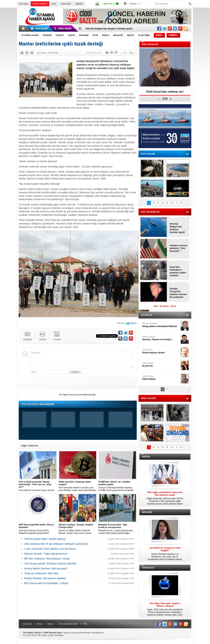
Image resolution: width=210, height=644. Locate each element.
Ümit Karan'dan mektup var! (165, 92)
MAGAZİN (147, 512)
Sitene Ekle (66, 4)
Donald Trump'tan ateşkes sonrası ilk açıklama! (111, 29)
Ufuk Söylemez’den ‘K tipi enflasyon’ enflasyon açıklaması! (56, 544)
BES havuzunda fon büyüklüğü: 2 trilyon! (46, 583)
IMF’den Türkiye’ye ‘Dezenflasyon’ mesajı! (47, 559)
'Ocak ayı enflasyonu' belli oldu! (41, 573)
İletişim (50, 624)
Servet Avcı (161, 351)
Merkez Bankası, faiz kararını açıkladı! (45, 578)
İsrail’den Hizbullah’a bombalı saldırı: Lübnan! (178, 271)
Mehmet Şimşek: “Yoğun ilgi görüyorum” (46, 554)
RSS (85, 624)
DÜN (156, 306)
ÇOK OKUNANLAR (150, 212)
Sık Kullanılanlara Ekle (68, 624)
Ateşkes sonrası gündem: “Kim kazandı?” (178, 248)
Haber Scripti (48, 635)
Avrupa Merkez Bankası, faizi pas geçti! (46, 568)
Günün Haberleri (40, 4)
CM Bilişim (59, 635)
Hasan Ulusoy (161, 338)
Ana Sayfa (24, 4)
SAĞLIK (146, 457)
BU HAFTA (164, 306)
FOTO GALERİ (148, 154)
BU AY (174, 306)
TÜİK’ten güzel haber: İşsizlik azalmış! (45, 539)
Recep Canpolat (161, 325)
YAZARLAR (146, 315)
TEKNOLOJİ (148, 568)
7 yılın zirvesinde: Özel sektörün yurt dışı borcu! (50, 549)
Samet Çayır (161, 365)
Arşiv (54, 4)
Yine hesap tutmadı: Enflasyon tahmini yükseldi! (50, 564)
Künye (40, 624)
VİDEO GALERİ (148, 398)
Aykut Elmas (161, 378)
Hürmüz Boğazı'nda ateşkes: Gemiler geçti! (177, 228)
